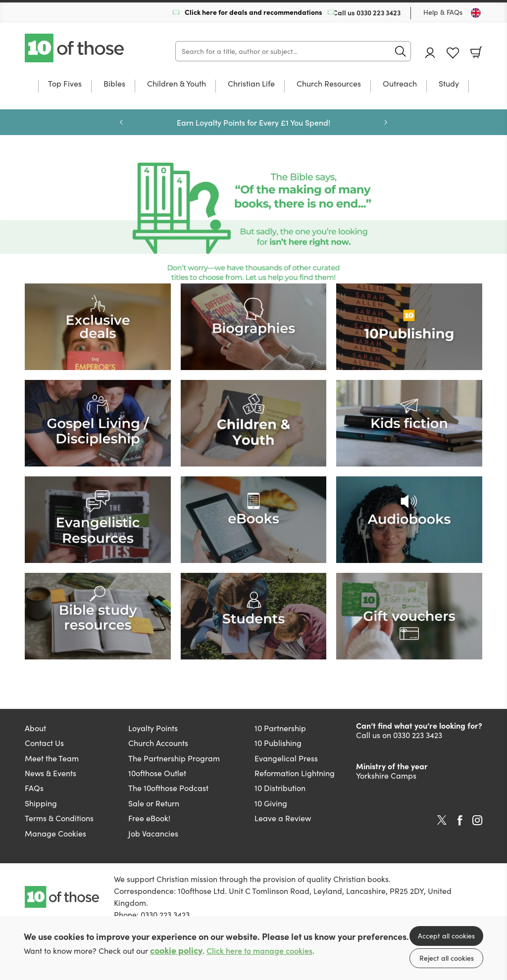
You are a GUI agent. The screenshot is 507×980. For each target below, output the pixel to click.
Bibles (114, 84)
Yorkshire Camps (386, 775)
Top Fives (65, 84)
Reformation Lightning (295, 773)
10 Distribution (280, 788)
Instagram (477, 820)
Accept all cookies (446, 936)
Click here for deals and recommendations (253, 12)
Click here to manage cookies (259, 951)
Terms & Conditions (59, 818)
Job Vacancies (153, 833)
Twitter (442, 820)
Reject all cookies (447, 958)
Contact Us (44, 743)
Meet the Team (52, 758)
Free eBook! (149, 818)
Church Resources (329, 84)
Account (430, 53)
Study (449, 84)
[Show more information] (253, 222)
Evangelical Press (286, 758)
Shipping (41, 803)
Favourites (453, 53)
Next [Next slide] (386, 122)
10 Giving (271, 803)
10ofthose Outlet (157, 773)
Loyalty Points (153, 728)
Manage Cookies (55, 833)
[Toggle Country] (476, 13)
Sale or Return (154, 803)
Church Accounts (158, 743)
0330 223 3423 (379, 12)
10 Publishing (278, 743)
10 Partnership (280, 728)
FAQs (34, 788)
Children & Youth (177, 84)
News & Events (51, 773)
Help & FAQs (443, 12)
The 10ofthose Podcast (168, 788)
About (35, 728)
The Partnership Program (174, 758)
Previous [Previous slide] (121, 122)
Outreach (400, 84)
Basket (476, 52)
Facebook (460, 820)
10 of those (75, 48)
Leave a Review (283, 818)
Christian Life (251, 84)
